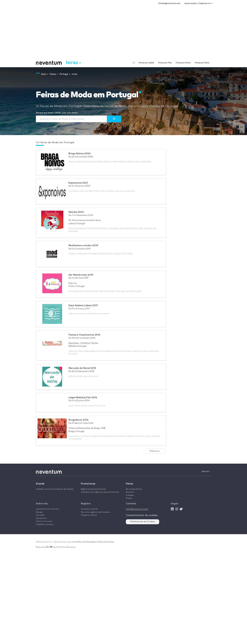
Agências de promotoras (93, 489)
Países (129, 498)
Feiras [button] (74, 62)
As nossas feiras (134, 489)
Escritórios (41, 518)
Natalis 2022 (76, 212)
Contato (40, 515)
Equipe (39, 512)
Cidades (130, 495)
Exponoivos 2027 (78, 183)
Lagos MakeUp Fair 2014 (83, 397)
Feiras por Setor (183, 63)
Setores (130, 492)
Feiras (129, 484)
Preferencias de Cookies (143, 522)
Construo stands (89, 509)
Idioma (206, 471)
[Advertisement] (123, 35)
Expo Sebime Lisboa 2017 (83, 305)
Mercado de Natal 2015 (82, 368)
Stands (40, 484)
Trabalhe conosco (45, 524)
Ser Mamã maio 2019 (81, 275)
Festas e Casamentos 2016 (84, 335)
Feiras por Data (202, 63)
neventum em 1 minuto (48, 509)
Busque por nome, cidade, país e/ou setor (57, 113)
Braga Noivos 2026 (80, 153)
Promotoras (88, 484)
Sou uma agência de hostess (95, 512)
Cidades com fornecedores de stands (55, 489)
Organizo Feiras (89, 515)
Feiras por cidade (146, 63)
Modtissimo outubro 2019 (83, 245)
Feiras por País (165, 63)
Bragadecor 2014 (79, 420)
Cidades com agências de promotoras (100, 492)
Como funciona (44, 521)
